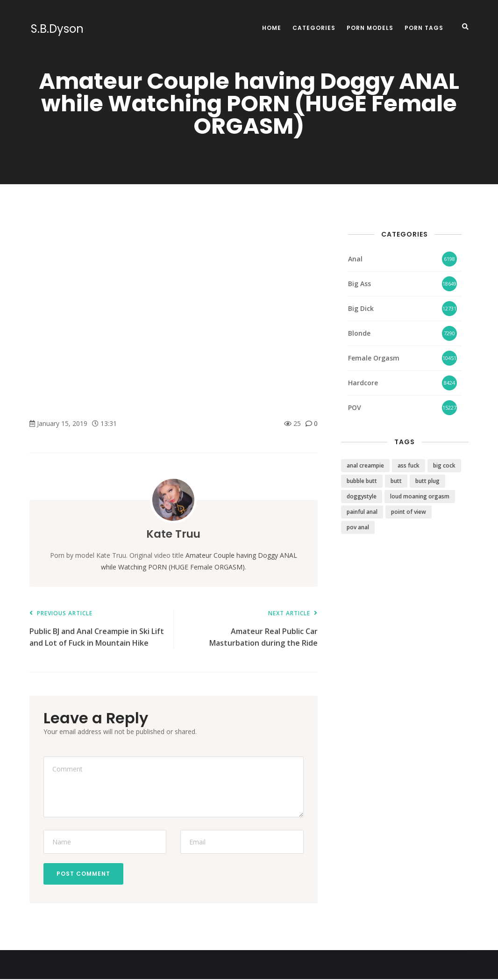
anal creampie (365, 465)
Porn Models (370, 28)
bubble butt (362, 481)
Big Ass (359, 284)
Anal (355, 259)
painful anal (362, 512)
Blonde (359, 333)
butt (396, 481)
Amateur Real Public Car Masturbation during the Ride (250, 629)
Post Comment (84, 874)
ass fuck (409, 465)
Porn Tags (424, 28)
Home (272, 28)
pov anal (358, 527)
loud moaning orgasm (420, 496)
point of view (409, 512)
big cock (444, 465)
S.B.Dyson (56, 29)
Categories (314, 28)
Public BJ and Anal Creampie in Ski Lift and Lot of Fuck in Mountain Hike (97, 629)
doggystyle (362, 496)
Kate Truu (174, 534)
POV (355, 407)
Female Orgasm (374, 358)
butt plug (427, 481)
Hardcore (363, 383)
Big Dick (361, 308)
